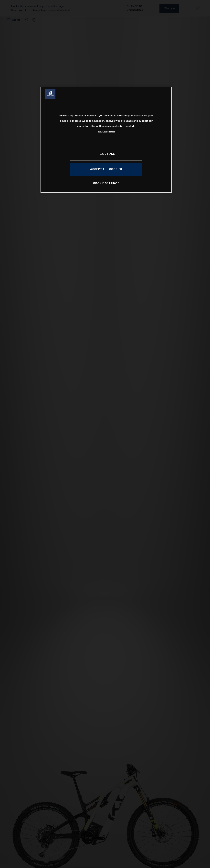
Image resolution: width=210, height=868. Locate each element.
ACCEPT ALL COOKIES (106, 169)
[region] (106, 140)
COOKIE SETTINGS (106, 183)
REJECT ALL (106, 154)
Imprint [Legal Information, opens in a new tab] (112, 132)
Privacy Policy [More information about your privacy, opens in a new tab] (103, 132)
